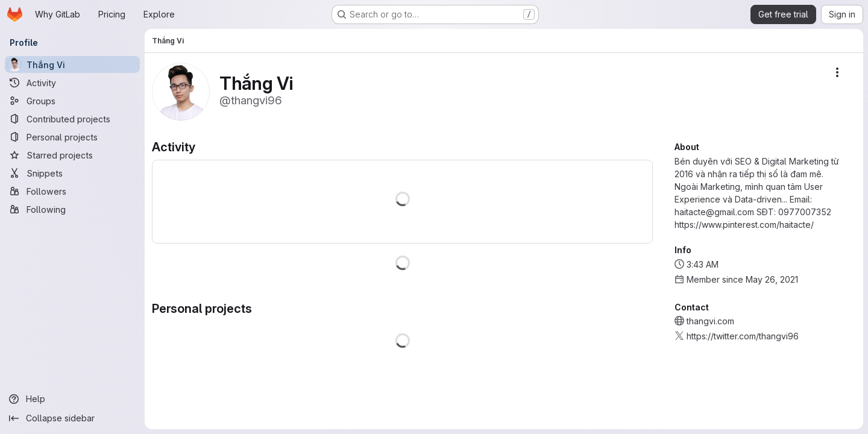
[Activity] (72, 83)
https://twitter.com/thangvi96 (743, 336)
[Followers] (72, 191)
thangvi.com (710, 321)
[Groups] (72, 101)
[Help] (72, 399)
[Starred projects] (72, 155)
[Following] (72, 209)
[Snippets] (72, 173)
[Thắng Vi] (72, 64)
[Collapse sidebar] (72, 418)
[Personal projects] (72, 137)
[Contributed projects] (72, 119)
